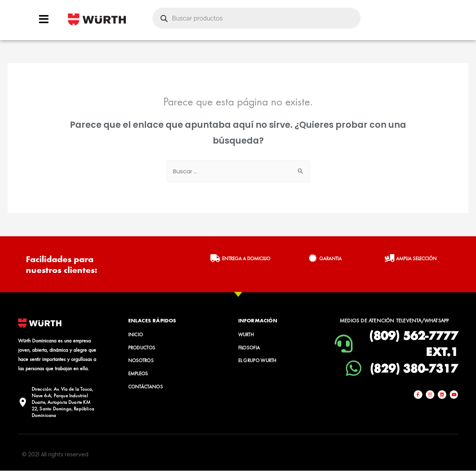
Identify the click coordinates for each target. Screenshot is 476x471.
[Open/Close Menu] (44, 19)
